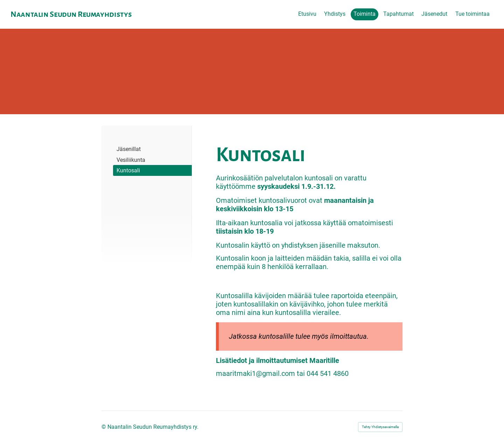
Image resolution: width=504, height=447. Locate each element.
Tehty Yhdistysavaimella (380, 427)
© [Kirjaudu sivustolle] (104, 427)
